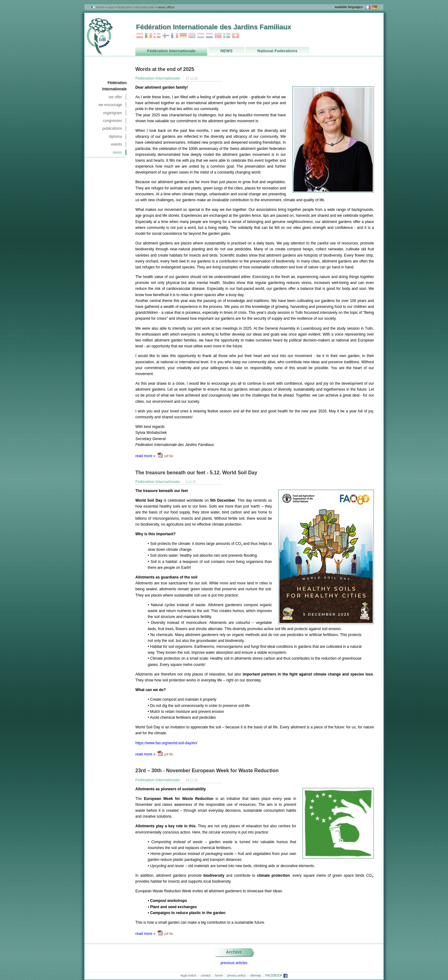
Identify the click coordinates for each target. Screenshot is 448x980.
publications (112, 128)
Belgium (148, 36)
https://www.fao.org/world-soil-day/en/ (166, 743)
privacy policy (236, 975)
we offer (115, 97)
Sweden (227, 36)
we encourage (110, 105)
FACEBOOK (276, 975)
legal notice (188, 975)
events (117, 144)
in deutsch (375, 7)
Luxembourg (201, 36)
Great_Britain (192, 36)
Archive (234, 952)
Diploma (115, 137)
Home (100, 7)
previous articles (234, 963)
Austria (140, 36)
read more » (145, 456)
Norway (218, 36)
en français (368, 7)
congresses (112, 121)
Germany (183, 36)
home (219, 975)
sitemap (256, 975)
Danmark (157, 36)
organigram (112, 113)
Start (111, 7)
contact (206, 975)
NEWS (117, 152)
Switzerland (236, 36)
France (175, 36)
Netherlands (209, 36)
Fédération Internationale (136, 7)
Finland (166, 36)
